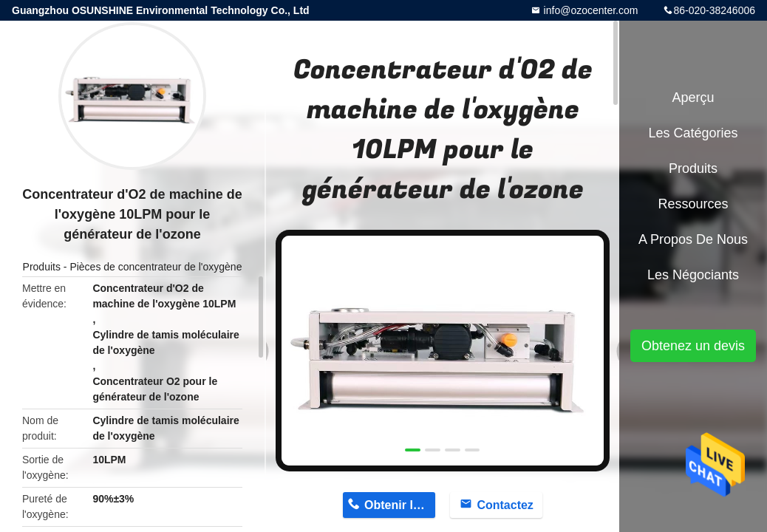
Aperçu (693, 98)
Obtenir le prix (400, 505)
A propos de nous (693, 239)
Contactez (505, 505)
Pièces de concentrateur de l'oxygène (156, 267)
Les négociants (693, 275)
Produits (42, 267)
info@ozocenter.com (590, 10)
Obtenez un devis (693, 346)
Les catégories (693, 133)
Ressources (693, 204)
